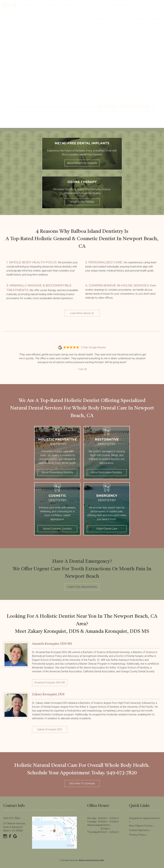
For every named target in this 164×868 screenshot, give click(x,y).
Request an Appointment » (144, 820)
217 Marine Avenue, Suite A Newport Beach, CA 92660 (14, 827)
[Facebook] (10, 5)
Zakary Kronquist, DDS (50, 729)
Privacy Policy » (138, 835)
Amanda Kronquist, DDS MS (50, 683)
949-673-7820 (149, 5)
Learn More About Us (82, 313)
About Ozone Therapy (82, 202)
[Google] (15, 5)
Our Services (103, 18)
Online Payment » (140, 830)
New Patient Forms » (141, 826)
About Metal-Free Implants (82, 163)
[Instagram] (5, 5)
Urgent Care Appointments (82, 587)
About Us (84, 18)
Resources (139, 18)
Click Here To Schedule (82, 783)
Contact (156, 18)
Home (68, 18)
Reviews (122, 18)
